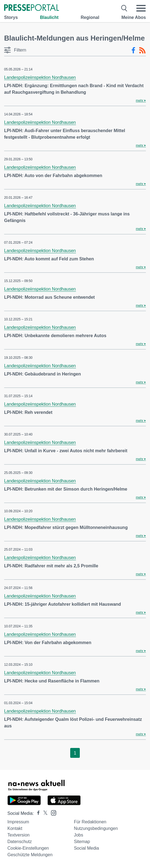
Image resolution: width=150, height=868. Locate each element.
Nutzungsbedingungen (96, 828)
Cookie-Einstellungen (28, 848)
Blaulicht (49, 17)
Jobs (78, 835)
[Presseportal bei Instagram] (52, 812)
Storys (11, 17)
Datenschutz (20, 842)
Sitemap (82, 842)
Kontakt (15, 828)
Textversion (19, 835)
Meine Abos (134, 17)
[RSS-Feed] (142, 50)
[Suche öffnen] (124, 8)
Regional (90, 17)
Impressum (18, 822)
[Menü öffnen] (141, 8)
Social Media (86, 848)
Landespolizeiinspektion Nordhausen (40, 77)
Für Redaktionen (90, 822)
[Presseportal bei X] (44, 813)
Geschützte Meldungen (30, 855)
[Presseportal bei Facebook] (37, 813)
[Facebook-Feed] (133, 50)
